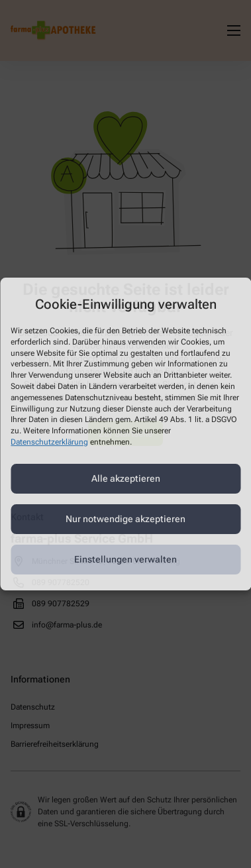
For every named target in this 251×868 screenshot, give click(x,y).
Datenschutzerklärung (49, 442)
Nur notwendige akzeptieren (125, 519)
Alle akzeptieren (126, 478)
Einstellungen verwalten (125, 559)
